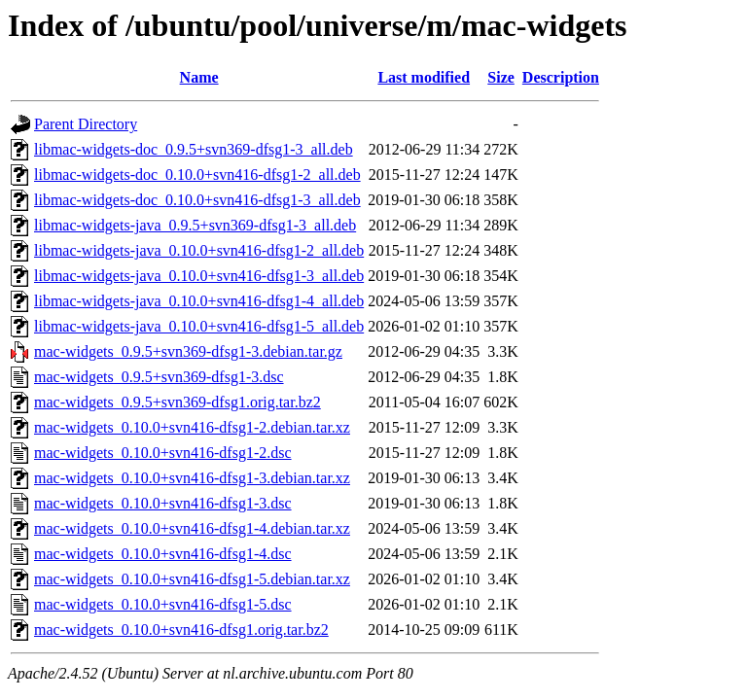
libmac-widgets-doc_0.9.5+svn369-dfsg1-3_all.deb (194, 149)
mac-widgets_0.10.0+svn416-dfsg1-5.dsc (163, 604)
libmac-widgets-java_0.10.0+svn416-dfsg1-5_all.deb (199, 326)
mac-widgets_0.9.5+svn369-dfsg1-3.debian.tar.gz (188, 351)
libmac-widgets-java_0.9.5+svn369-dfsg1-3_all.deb (195, 225)
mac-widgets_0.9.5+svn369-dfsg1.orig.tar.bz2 (178, 402)
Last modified (424, 77)
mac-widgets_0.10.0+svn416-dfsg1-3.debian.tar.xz (192, 478)
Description (561, 77)
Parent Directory (86, 124)
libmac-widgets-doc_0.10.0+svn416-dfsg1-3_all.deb (197, 200)
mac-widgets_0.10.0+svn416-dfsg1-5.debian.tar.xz (192, 579)
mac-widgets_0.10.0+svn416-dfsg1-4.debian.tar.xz (192, 528)
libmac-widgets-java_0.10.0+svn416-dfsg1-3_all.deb (199, 276)
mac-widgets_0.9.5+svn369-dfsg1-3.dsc (159, 377)
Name (199, 77)
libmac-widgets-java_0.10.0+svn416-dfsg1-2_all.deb (199, 250)
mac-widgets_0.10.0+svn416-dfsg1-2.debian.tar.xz (192, 427)
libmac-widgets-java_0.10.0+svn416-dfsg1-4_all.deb (199, 301)
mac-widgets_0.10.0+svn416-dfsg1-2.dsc (163, 453)
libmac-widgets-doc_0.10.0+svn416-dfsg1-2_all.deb (197, 175)
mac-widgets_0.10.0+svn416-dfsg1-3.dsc (163, 503)
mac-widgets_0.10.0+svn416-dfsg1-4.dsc (163, 554)
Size (501, 77)
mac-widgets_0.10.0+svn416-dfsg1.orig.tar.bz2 (181, 630)
